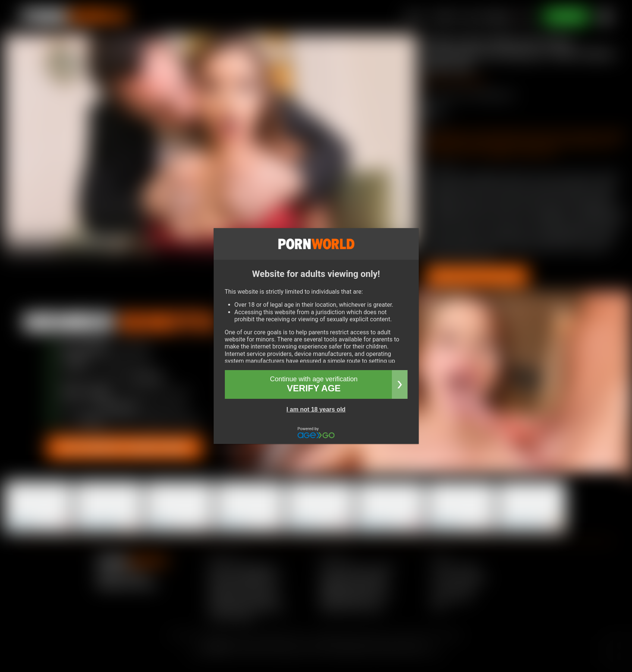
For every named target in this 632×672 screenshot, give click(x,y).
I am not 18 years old (316, 409)
